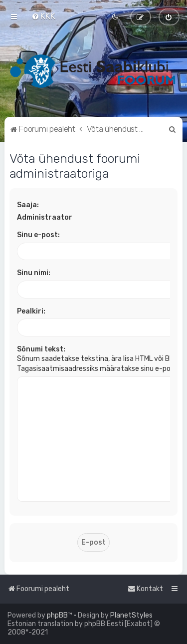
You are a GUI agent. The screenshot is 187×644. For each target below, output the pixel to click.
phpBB (57, 615)
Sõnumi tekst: (41, 349)
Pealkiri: (31, 311)
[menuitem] (43, 16)
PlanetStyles (131, 615)
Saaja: (28, 205)
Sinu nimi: (34, 273)
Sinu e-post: (38, 235)
